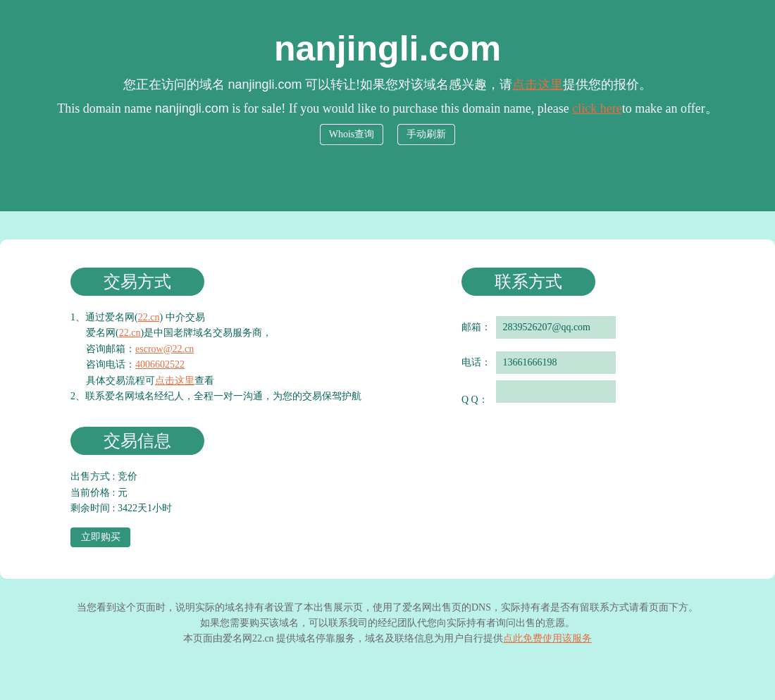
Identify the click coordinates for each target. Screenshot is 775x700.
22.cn (149, 317)
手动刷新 (426, 134)
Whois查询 (352, 134)
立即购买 (101, 537)
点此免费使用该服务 (547, 638)
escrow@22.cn (165, 349)
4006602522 (160, 364)
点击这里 (538, 85)
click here (597, 108)
